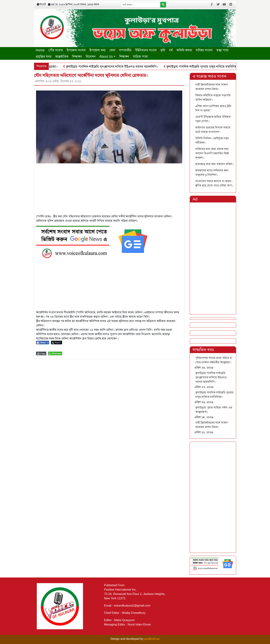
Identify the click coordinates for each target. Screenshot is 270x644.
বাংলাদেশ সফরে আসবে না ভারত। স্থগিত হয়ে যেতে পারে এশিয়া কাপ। (214, 183)
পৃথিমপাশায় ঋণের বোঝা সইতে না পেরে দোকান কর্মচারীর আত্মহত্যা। (214, 360)
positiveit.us (152, 639)
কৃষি (163, 50)
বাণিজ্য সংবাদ (204, 50)
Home (40, 50)
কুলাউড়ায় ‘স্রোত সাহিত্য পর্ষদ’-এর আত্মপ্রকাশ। (214, 410)
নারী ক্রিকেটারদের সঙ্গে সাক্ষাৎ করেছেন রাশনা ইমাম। (212, 87)
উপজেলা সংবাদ (76, 50)
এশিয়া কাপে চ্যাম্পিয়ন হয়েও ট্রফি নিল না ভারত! (213, 108)
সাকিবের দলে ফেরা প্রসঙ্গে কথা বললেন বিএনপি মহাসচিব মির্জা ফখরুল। (212, 153)
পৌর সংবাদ (56, 50)
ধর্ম (171, 50)
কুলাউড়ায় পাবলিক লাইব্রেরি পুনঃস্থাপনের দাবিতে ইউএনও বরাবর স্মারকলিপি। (112, 67)
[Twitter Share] (56, 343)
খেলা (112, 50)
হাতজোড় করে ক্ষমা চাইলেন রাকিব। (215, 164)
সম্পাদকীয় (125, 50)
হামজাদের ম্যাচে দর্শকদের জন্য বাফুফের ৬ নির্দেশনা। (212, 173)
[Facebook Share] (43, 343)
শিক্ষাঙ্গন (77, 57)
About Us (106, 57)
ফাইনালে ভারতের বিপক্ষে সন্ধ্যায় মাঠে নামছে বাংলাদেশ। (213, 130)
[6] (94, 241)
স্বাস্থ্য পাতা (222, 50)
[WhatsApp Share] (55, 353)
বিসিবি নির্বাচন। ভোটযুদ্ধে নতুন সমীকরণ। (212, 140)
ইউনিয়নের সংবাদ (146, 50)
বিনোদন (91, 57)
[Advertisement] (109, 189)
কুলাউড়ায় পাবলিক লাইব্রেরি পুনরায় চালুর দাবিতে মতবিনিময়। (203, 67)
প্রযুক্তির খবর (44, 57)
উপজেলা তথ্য (97, 50)
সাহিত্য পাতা (140, 57)
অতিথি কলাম (184, 50)
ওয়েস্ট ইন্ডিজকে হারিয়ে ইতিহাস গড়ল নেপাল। (213, 119)
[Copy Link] (41, 353)
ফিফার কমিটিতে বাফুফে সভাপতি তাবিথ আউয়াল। (213, 97)
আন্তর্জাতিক (62, 57)
